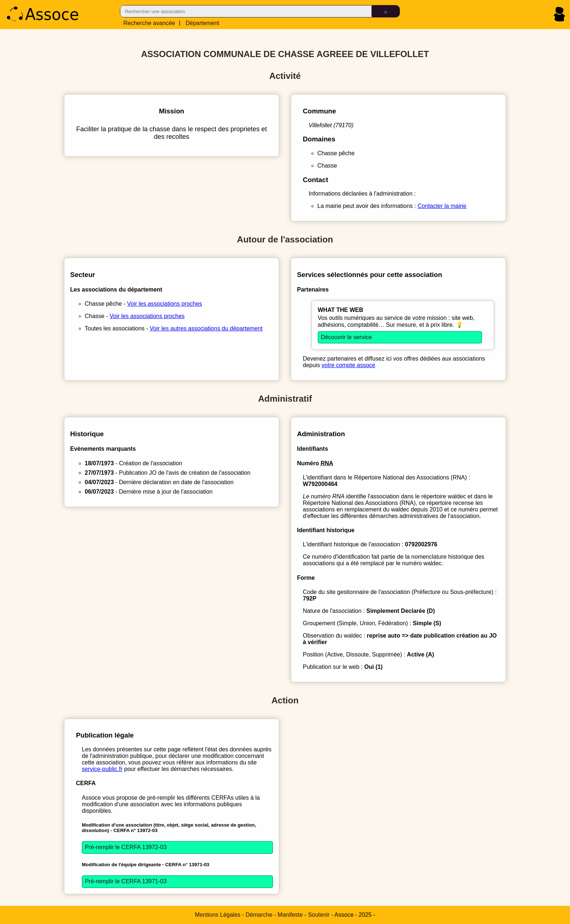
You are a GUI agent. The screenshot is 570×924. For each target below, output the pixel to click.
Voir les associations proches (165, 304)
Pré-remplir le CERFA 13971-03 (126, 881)
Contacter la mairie (442, 206)
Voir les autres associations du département (206, 328)
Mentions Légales (218, 915)
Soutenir (319, 915)
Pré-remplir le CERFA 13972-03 (126, 847)
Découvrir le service (346, 337)
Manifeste (290, 915)
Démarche (259, 915)
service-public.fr (102, 769)
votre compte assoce (349, 365)
